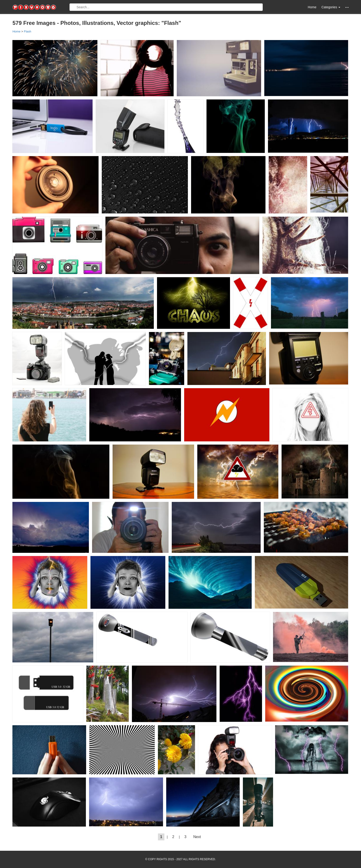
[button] (347, 7)
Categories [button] (331, 7)
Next (197, 837)
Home (312, 7)
